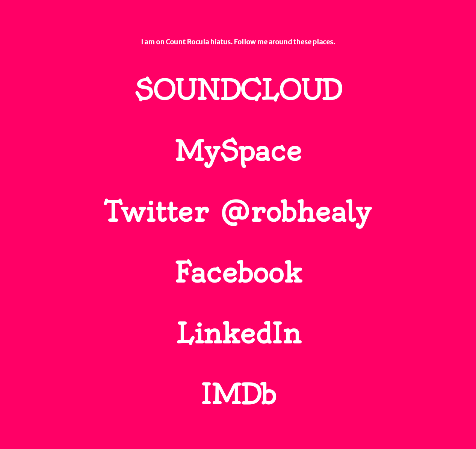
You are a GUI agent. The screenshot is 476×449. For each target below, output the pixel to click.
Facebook (238, 273)
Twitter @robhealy (238, 212)
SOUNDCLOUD (238, 90)
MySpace (238, 151)
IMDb (238, 395)
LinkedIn (238, 334)
